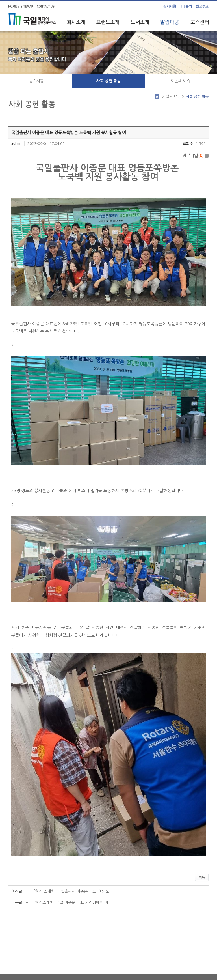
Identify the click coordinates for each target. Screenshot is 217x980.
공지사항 (36, 81)
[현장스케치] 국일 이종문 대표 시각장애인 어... (73, 902)
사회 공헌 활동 (108, 81)
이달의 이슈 (181, 81)
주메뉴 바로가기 (0, 0)
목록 (202, 877)
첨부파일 (195, 155)
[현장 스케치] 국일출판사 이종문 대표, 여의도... (73, 891)
